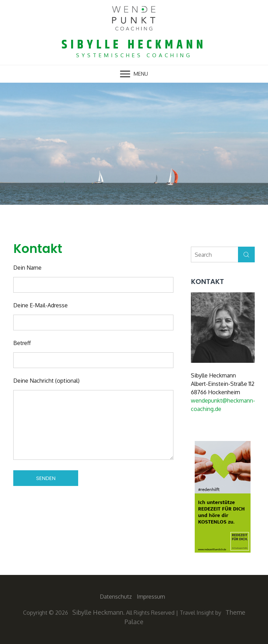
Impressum (151, 597)
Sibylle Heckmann (134, 45)
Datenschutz (116, 597)
